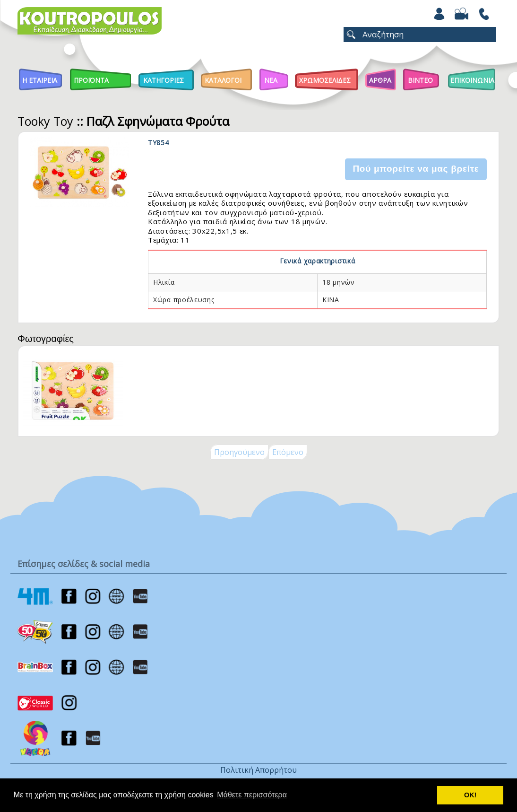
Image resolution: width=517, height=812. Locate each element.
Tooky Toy (45, 121)
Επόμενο (288, 452)
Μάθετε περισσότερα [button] (252, 795)
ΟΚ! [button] (470, 795)
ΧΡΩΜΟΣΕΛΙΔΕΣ (325, 80)
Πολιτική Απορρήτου (258, 770)
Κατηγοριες (164, 80)
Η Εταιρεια (40, 80)
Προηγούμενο (239, 452)
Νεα (271, 80)
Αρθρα (380, 80)
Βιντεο (420, 80)
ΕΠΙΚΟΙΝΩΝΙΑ (472, 80)
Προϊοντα (91, 80)
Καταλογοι (223, 80)
